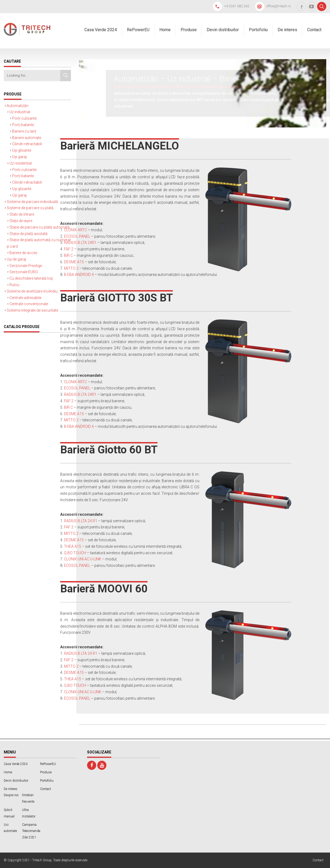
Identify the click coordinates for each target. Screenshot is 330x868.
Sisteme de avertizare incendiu (32, 291)
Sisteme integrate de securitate (32, 310)
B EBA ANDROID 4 (79, 275)
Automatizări (18, 106)
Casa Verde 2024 (101, 30)
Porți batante (23, 125)
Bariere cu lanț (24, 131)
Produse (189, 30)
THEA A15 (73, 546)
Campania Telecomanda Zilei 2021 (31, 831)
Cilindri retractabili (27, 144)
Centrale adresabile (25, 298)
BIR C (68, 255)
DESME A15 (74, 262)
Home (165, 30)
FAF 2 (69, 249)
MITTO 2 (71, 268)
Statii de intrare (22, 214)
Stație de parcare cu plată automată (40, 227)
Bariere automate (27, 138)
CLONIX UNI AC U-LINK (83, 559)
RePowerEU (138, 30)
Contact (314, 30)
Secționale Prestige (26, 266)
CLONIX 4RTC (75, 230)
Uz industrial (20, 112)
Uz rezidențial (21, 163)
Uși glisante (22, 150)
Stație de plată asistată (28, 234)
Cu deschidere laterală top (31, 278)
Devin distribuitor (223, 30)
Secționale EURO (24, 272)
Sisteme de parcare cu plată (30, 208)
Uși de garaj (16, 259)
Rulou (14, 285)
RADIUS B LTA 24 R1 (81, 521)
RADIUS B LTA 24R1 (80, 243)
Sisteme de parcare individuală (32, 202)
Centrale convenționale (29, 304)
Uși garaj (19, 157)
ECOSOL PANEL (77, 236)
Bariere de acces (23, 253)
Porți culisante (24, 118)
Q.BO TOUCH (75, 553)
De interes (287, 30)
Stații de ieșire (21, 221)
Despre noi (11, 795)
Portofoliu (258, 30)
